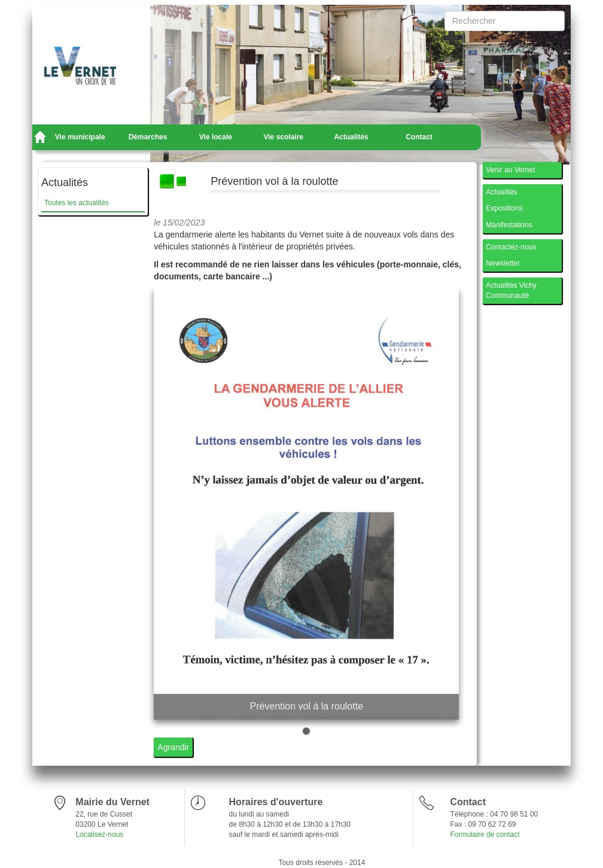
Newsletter (503, 263)
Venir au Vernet (510, 170)
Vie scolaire (284, 137)
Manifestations (509, 225)
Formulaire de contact (485, 835)
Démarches (148, 137)
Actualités (351, 137)
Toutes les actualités (77, 203)
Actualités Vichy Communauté (511, 290)
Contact (419, 137)
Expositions (504, 208)
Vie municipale (80, 137)
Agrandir (173, 747)
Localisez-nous (99, 835)
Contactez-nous (511, 247)
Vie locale (216, 137)
